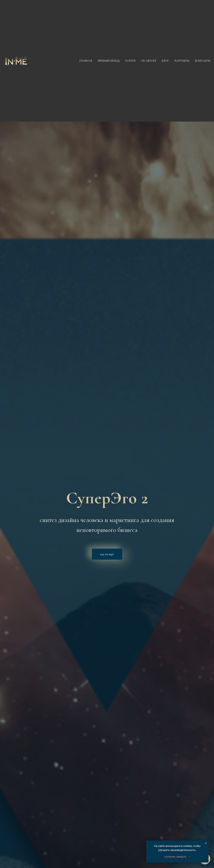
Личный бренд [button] (109, 61)
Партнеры (182, 61)
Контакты (203, 61)
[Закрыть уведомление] (206, 843)
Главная (86, 61)
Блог (165, 61)
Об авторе (149, 61)
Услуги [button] (130, 61)
